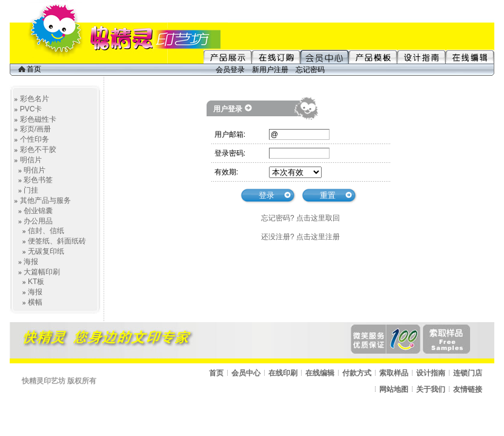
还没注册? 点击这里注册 (300, 237)
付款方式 (357, 373)
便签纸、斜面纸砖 (57, 241)
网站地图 (394, 389)
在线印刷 (283, 373)
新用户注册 (270, 70)
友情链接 (468, 389)
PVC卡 (31, 109)
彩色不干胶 (38, 150)
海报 (31, 262)
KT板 (36, 282)
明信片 (31, 160)
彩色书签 (38, 180)
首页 (30, 69)
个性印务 (35, 139)
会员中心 (246, 373)
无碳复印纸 (46, 251)
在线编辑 (320, 373)
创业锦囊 (38, 211)
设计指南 (431, 373)
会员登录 (230, 70)
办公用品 (38, 221)
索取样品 (394, 373)
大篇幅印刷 (42, 272)
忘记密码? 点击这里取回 (300, 218)
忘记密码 (310, 70)
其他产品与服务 (45, 200)
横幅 (35, 302)
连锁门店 (468, 373)
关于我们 (431, 389)
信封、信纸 (46, 231)
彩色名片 (35, 99)
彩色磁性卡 (38, 119)
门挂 (31, 190)
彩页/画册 (35, 129)
